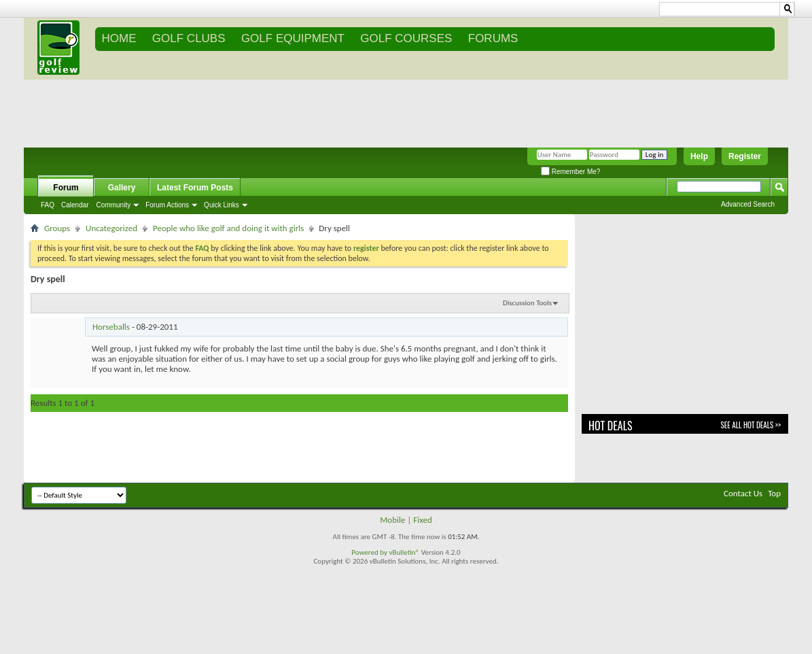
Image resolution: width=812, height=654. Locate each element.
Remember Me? (570, 172)
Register (745, 156)
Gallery (122, 188)
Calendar (75, 205)
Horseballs (111, 327)
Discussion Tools (527, 303)
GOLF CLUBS (189, 38)
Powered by (370, 552)
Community (114, 205)
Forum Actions (167, 205)
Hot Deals (611, 426)
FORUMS (493, 38)
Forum (66, 188)
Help (699, 156)
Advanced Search (748, 204)
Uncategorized (111, 228)
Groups (57, 228)
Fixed (423, 520)
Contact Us (743, 493)
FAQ (48, 205)
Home (119, 38)
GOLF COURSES (406, 38)
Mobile (392, 520)
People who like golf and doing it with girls (228, 228)
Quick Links (222, 205)
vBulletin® (404, 552)
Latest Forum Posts (195, 188)
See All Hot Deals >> (751, 425)
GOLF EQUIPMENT (293, 38)
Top (774, 493)
